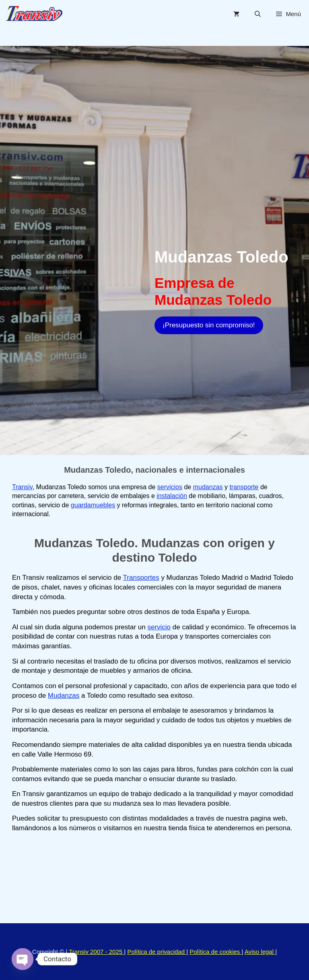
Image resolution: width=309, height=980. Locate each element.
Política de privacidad (157, 952)
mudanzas (208, 487)
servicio (159, 627)
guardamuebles (93, 505)
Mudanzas (64, 696)
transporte (244, 487)
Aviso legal (260, 952)
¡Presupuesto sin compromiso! (209, 325)
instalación (172, 496)
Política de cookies (215, 952)
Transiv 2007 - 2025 (96, 952)
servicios (170, 487)
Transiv (22, 487)
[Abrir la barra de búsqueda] (258, 14)
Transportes (141, 578)
